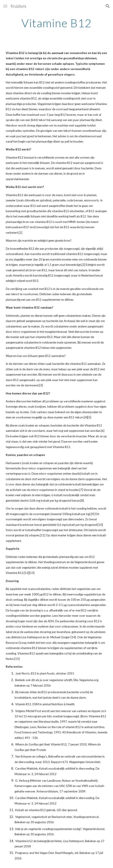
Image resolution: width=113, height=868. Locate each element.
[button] (5, 6)
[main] (57, 23)
